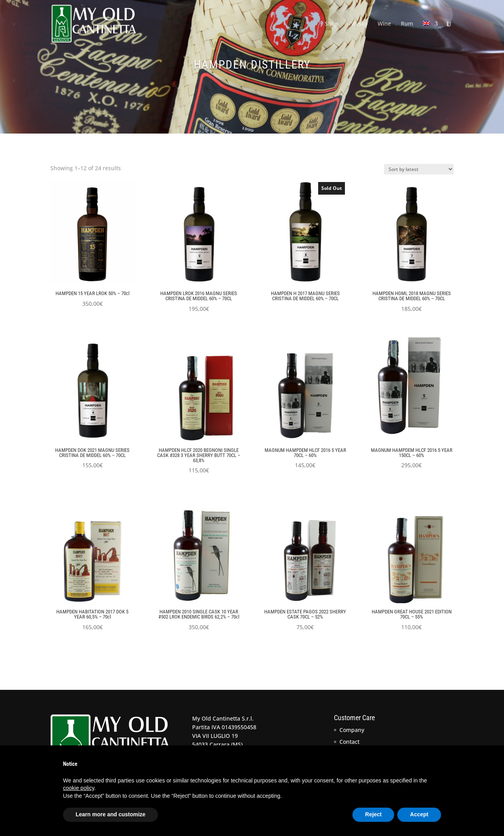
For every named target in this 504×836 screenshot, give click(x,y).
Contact (349, 742)
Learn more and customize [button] (110, 814)
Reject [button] (373, 814)
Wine (384, 24)
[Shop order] (419, 169)
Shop (332, 24)
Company (352, 730)
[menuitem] (430, 34)
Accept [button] (419, 814)
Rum (407, 24)
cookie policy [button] (79, 788)
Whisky (358, 24)
